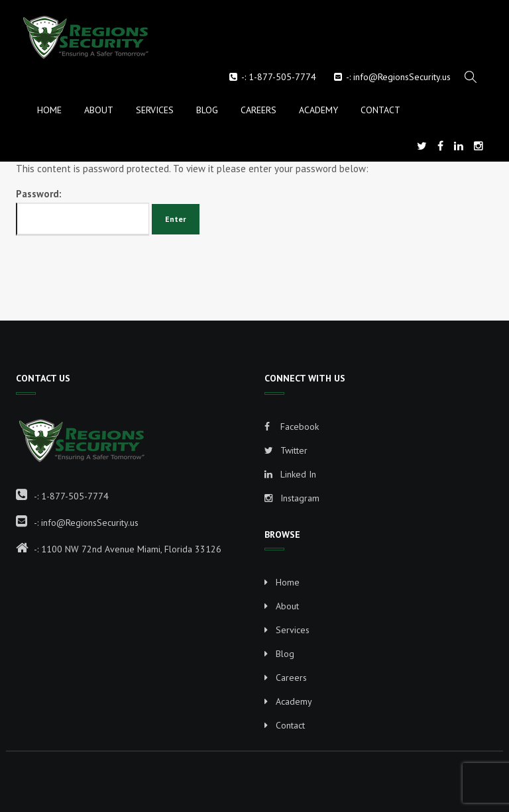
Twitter (286, 450)
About (99, 110)
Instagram (292, 498)
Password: (83, 212)
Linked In (290, 474)
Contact (380, 110)
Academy (318, 110)
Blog (207, 110)
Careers (258, 110)
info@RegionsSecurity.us (402, 77)
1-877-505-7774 (282, 77)
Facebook (292, 427)
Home (49, 110)
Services (155, 110)
